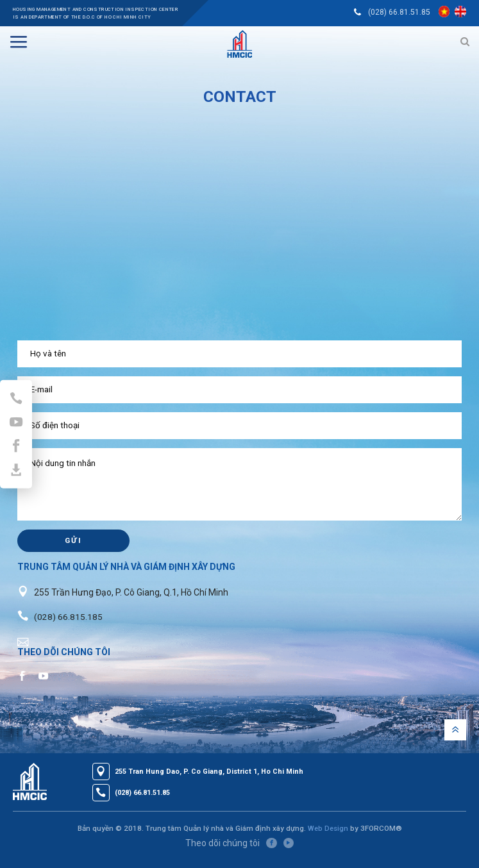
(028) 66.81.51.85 (398, 12)
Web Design (328, 837)
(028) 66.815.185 (68, 624)
